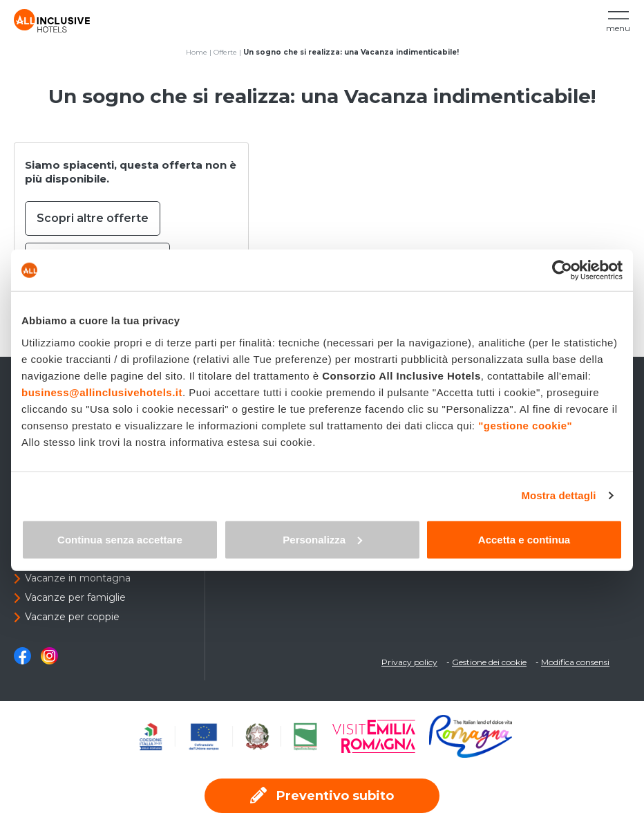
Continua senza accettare (120, 539)
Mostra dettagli (558, 495)
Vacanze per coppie (72, 617)
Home (197, 52)
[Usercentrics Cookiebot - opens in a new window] (562, 270)
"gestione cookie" (525, 425)
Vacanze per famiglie (75, 597)
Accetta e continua (524, 539)
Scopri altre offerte (93, 218)
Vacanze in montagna (78, 578)
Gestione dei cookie (489, 662)
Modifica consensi (575, 662)
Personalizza (322, 539)
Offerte (225, 52)
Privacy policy (409, 662)
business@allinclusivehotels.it (102, 392)
